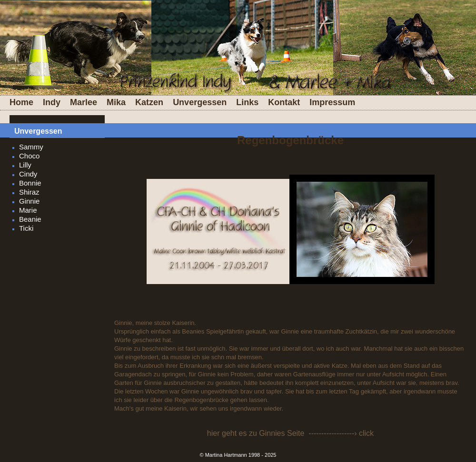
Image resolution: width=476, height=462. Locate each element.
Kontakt (284, 102)
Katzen (149, 102)
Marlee (84, 102)
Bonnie (30, 183)
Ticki (26, 228)
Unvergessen (200, 102)
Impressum (332, 102)
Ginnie (29, 201)
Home (21, 102)
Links (247, 102)
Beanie (30, 219)
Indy (52, 102)
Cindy (28, 174)
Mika (116, 102)
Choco (29, 156)
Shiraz (29, 192)
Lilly (25, 165)
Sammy (31, 147)
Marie (28, 210)
